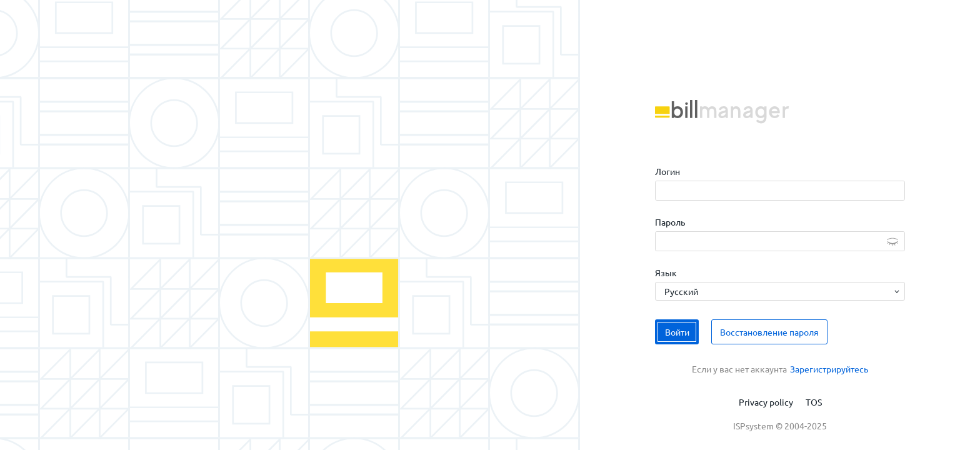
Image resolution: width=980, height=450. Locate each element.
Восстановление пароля (769, 332)
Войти (677, 332)
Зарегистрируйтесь (829, 369)
